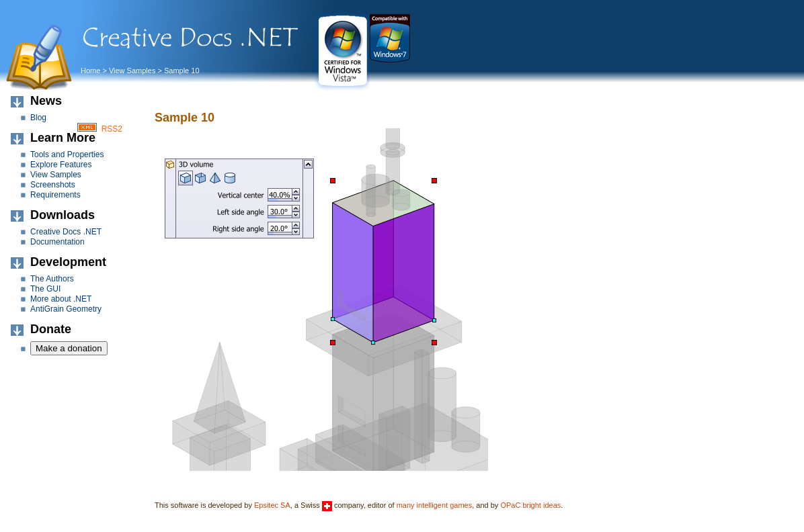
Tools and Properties (67, 154)
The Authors (52, 279)
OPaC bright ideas (530, 505)
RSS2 (112, 129)
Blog (38, 118)
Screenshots (53, 185)
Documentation (57, 242)
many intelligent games (435, 505)
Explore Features (61, 165)
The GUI (45, 289)
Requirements (55, 195)
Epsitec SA (272, 505)
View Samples (132, 71)
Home (90, 71)
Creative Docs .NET (66, 232)
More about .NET (61, 299)
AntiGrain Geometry (66, 309)
